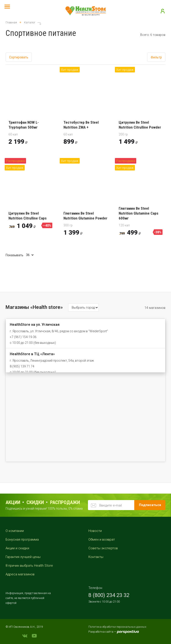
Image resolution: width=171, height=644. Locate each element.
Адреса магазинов (20, 574)
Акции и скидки (17, 548)
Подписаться (150, 505)
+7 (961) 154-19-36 (23, 337)
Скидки (35, 502)
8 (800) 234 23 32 (109, 595)
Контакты (96, 557)
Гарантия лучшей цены (23, 557)
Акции (13, 502)
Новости (95, 531)
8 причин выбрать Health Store (29, 566)
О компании (15, 531)
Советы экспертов (103, 548)
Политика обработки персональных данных (117, 627)
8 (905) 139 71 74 (22, 366)
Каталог (30, 22)
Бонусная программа (22, 539)
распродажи (65, 502)
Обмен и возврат (102, 539)
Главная (11, 22)
